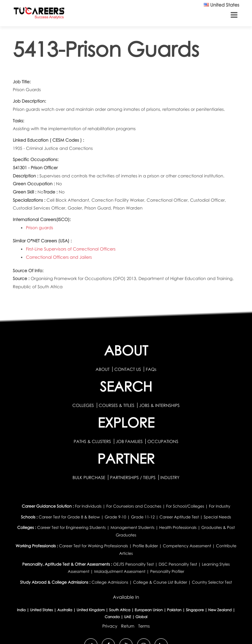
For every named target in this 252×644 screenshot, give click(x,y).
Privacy (110, 626)
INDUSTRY (170, 477)
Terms (144, 626)
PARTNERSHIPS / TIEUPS (133, 477)
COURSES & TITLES (117, 405)
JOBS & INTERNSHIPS (159, 405)
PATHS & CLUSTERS (93, 441)
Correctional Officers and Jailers (59, 257)
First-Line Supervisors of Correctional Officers (71, 249)
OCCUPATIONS (163, 441)
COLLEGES (83, 405)
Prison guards (40, 228)
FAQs (151, 369)
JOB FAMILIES (130, 441)
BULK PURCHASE (89, 477)
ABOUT (102, 369)
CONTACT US (127, 369)
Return (128, 626)
